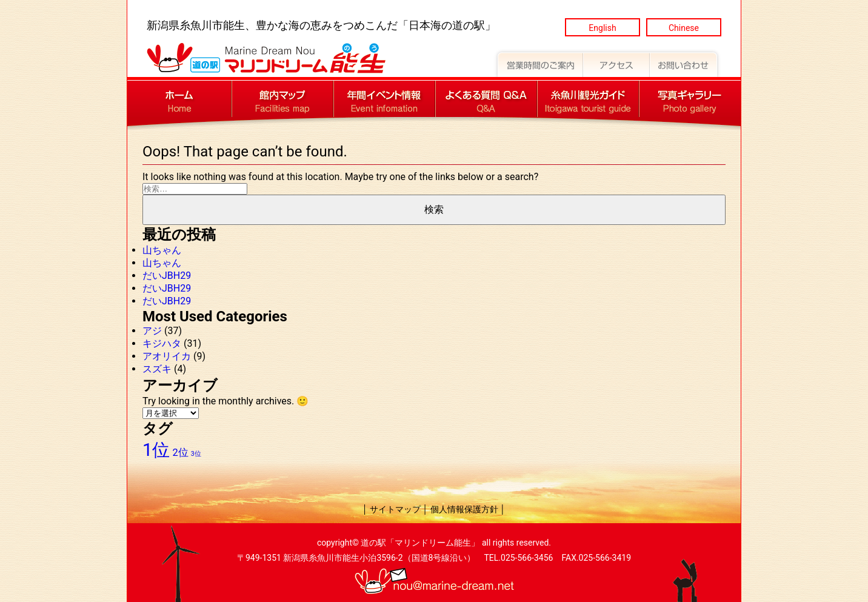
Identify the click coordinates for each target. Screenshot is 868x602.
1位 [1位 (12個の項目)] (156, 450)
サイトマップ (395, 509)
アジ (152, 331)
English (602, 28)
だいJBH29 (167, 276)
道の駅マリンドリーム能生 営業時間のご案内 (538, 63)
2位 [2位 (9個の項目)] (180, 453)
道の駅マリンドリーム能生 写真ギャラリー (690, 99)
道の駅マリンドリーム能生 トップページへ (179, 99)
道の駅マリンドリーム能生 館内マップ (282, 99)
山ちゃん (162, 250)
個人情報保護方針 (464, 509)
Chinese (684, 28)
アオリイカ (167, 356)
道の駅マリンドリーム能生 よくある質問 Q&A (486, 99)
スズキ (157, 369)
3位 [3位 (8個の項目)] (196, 454)
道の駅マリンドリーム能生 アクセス (616, 63)
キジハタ (162, 343)
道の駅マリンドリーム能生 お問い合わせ (686, 63)
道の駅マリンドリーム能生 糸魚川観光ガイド (588, 99)
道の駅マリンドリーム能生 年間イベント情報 (384, 99)
